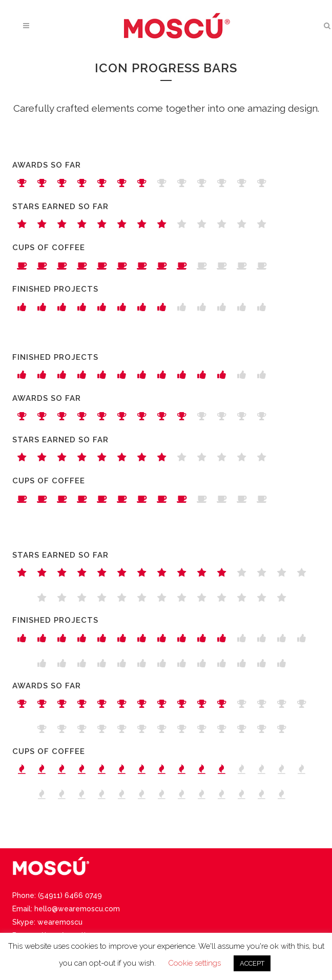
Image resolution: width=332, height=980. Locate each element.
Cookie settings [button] (194, 963)
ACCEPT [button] (252, 963)
